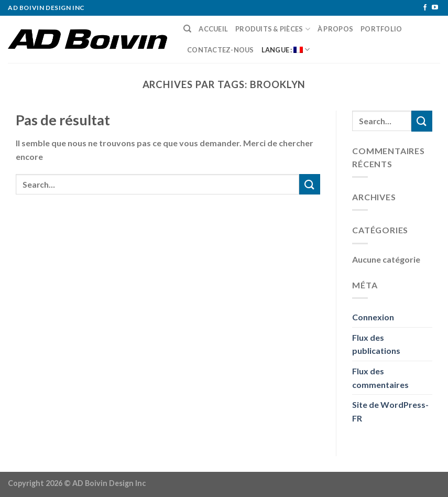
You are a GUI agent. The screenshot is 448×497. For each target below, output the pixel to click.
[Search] (187, 29)
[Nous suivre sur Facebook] (425, 8)
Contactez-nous (221, 50)
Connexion (373, 317)
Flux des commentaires (380, 378)
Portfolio (381, 29)
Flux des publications (376, 344)
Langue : (286, 50)
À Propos (335, 29)
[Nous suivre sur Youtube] (435, 8)
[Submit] (310, 184)
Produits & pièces (273, 29)
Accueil (213, 29)
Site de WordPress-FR (390, 411)
